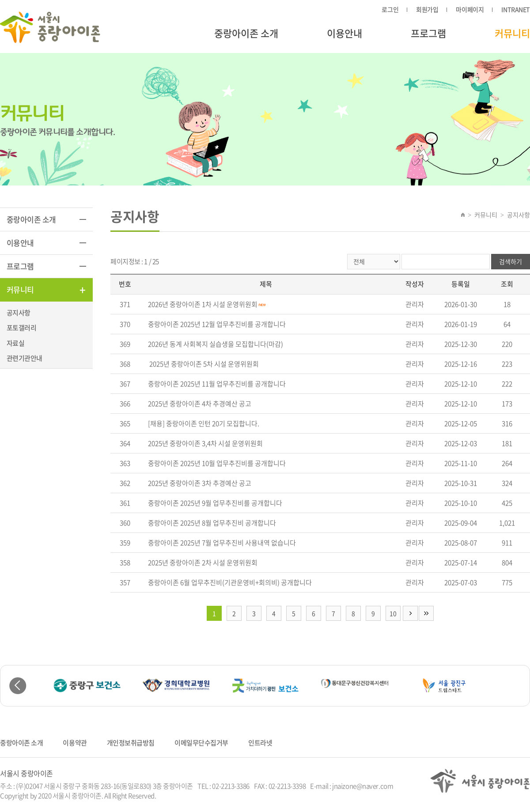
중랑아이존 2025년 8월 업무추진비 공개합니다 (212, 523)
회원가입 (427, 9)
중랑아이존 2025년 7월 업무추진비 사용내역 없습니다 (222, 543)
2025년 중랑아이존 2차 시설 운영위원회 (203, 563)
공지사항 (19, 313)
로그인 (390, 9)
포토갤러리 (21, 328)
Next (512, 686)
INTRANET (516, 9)
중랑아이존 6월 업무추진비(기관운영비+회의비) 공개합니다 (230, 582)
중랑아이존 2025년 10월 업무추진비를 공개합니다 (217, 463)
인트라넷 (260, 743)
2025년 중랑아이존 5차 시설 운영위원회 (203, 364)
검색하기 (511, 261)
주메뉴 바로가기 (0, 0)
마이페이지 (470, 9)
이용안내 (344, 33)
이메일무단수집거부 (201, 743)
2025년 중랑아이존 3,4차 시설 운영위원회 (205, 443)
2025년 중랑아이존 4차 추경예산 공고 (200, 404)
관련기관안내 (24, 358)
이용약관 (75, 743)
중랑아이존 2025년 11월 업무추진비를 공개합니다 (217, 384)
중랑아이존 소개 (246, 33)
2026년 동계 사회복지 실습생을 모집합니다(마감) (216, 344)
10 (393, 613)
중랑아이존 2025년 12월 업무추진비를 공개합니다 (217, 324)
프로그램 (428, 33)
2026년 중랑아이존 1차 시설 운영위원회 (203, 304)
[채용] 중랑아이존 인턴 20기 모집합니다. (204, 423)
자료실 (15, 343)
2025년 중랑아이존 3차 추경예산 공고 (200, 483)
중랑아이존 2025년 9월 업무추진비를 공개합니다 (215, 503)
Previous (18, 686)
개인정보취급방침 (131, 743)
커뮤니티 (512, 33)
